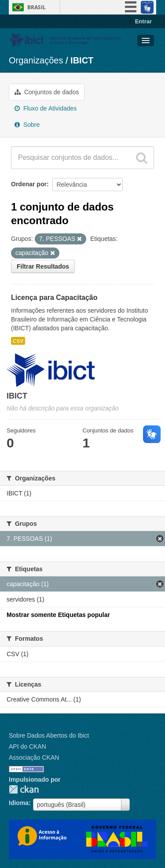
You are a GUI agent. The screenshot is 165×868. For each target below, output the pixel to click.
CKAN (24, 789)
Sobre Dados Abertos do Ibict (49, 735)
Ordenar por (29, 184)
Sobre (27, 125)
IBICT (82, 60)
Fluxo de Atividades (46, 108)
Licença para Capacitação (54, 297)
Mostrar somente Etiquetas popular (58, 615)
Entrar (143, 21)
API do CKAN (27, 746)
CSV (18, 341)
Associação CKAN (34, 757)
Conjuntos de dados (47, 92)
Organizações (36, 60)
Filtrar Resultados (43, 266)
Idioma (19, 803)
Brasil (37, 7)
